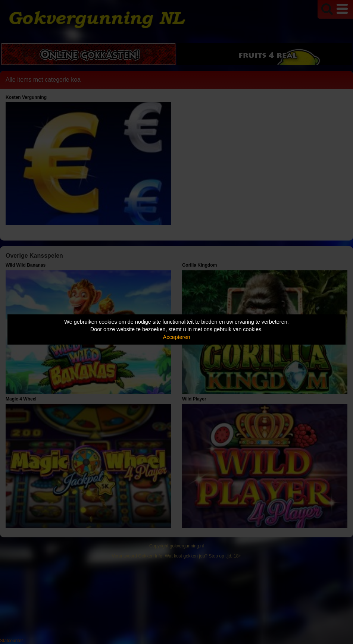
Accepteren (177, 337)
